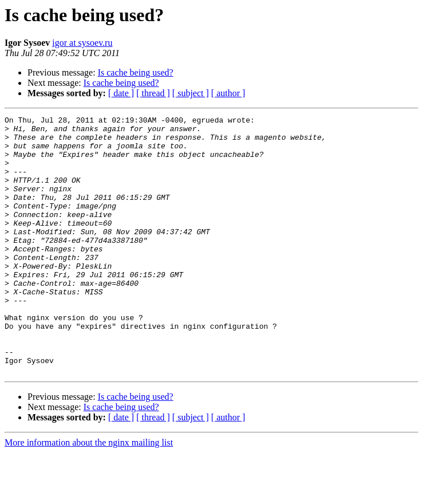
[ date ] (121, 93)
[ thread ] (153, 93)
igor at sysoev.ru (82, 43)
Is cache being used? (136, 72)
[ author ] (228, 93)
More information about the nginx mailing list (89, 494)
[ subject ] (191, 93)
